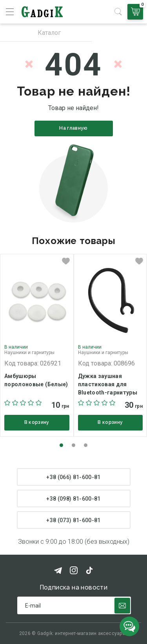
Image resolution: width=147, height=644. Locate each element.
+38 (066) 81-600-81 (73, 477)
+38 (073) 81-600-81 (73, 520)
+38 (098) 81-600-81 (73, 499)
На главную (73, 128)
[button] (61, 445)
